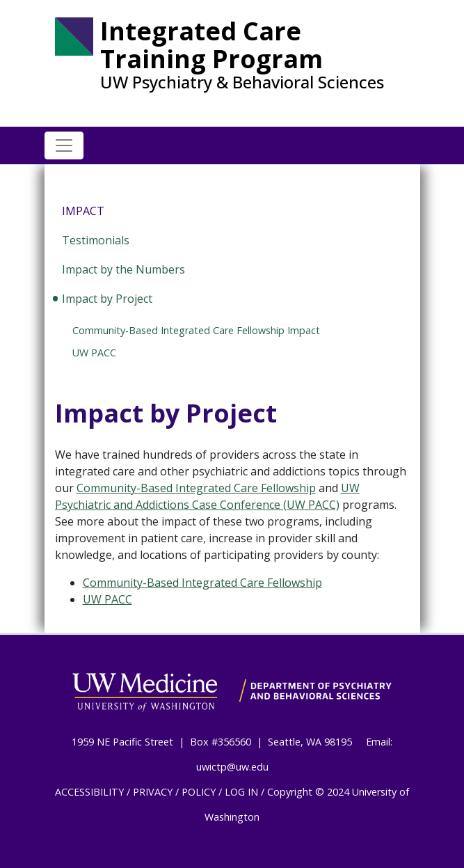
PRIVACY (153, 792)
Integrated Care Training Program (211, 45)
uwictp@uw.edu (232, 767)
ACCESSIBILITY (89, 792)
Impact (83, 211)
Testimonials (96, 240)
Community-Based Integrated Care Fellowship (196, 488)
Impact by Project (107, 299)
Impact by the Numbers (123, 269)
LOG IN (241, 792)
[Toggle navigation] (64, 145)
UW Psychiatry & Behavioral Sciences (242, 82)
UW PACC (94, 353)
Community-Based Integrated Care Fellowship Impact (196, 330)
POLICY (199, 792)
